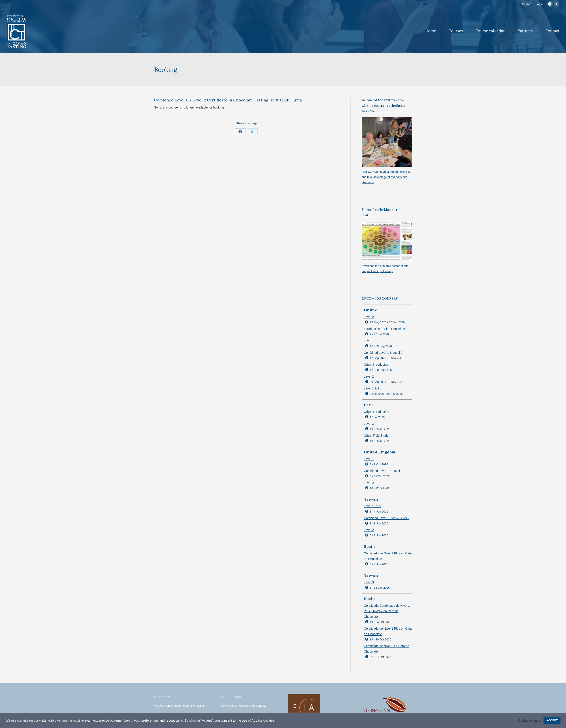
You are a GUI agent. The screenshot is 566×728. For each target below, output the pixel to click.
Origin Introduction (376, 365)
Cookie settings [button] (529, 721)
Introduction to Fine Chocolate (384, 329)
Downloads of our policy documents (244, 706)
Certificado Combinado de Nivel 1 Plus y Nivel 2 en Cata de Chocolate (387, 611)
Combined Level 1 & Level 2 (383, 353)
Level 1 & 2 (372, 388)
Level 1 (369, 341)
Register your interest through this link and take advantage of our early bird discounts (386, 177)
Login (539, 4)
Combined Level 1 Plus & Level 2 (387, 518)
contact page (173, 706)
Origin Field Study (376, 436)
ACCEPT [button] (552, 720)
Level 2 (369, 317)
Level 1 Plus (372, 506)
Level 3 (369, 424)
